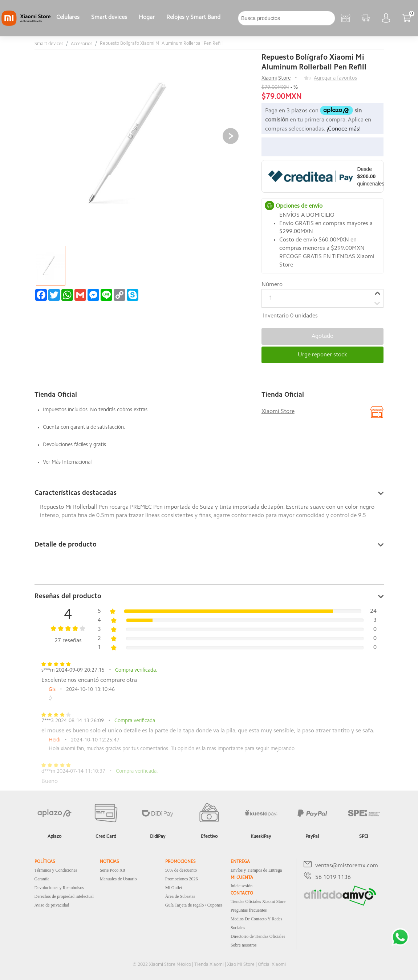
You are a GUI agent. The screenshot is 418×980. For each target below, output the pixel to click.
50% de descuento (181, 870)
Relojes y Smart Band (193, 17)
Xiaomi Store (278, 412)
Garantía (42, 879)
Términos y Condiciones (56, 870)
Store (284, 78)
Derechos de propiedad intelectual (64, 896)
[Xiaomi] (26, 24)
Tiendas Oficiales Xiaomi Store (258, 901)
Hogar (147, 17)
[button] (231, 136)
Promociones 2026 (182, 879)
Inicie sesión (242, 886)
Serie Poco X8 (112, 870)
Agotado (322, 336)
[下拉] (232, 18)
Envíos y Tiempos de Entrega (256, 870)
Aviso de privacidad (52, 905)
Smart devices (109, 17)
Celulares (68, 17)
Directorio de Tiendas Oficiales (258, 936)
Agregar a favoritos (335, 78)
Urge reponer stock (322, 355)
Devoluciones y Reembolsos (59, 888)
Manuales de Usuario (118, 879)
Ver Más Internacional (67, 462)
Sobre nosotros (244, 945)
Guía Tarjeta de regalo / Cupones (194, 905)
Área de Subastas (180, 896)
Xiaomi (269, 78)
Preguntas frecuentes (249, 910)
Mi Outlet (174, 888)
